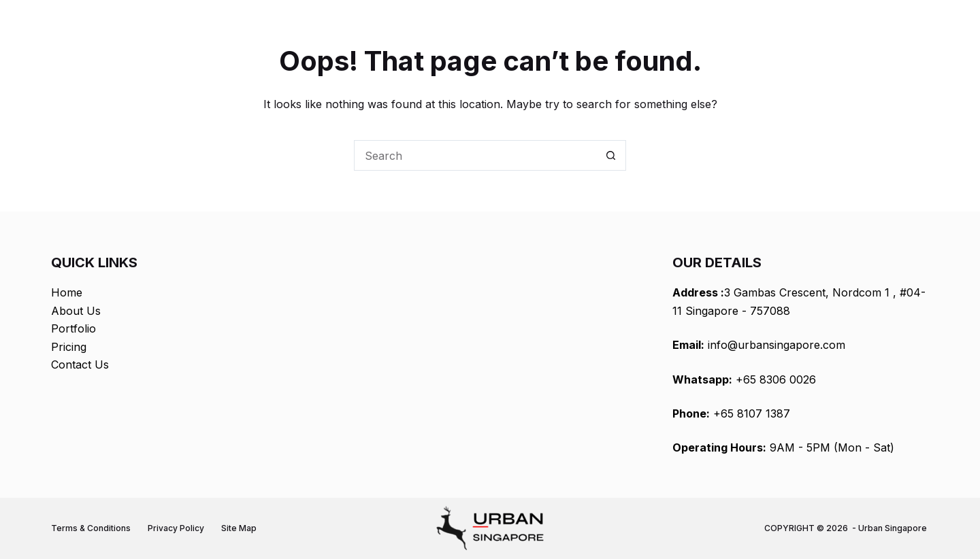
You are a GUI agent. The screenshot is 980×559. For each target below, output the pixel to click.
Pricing (69, 347)
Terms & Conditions (91, 528)
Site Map (239, 528)
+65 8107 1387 (752, 413)
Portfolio (73, 328)
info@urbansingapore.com (777, 345)
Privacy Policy (176, 528)
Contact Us (80, 365)
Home (67, 292)
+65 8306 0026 (776, 379)
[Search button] (611, 155)
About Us (76, 311)
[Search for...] (475, 155)
